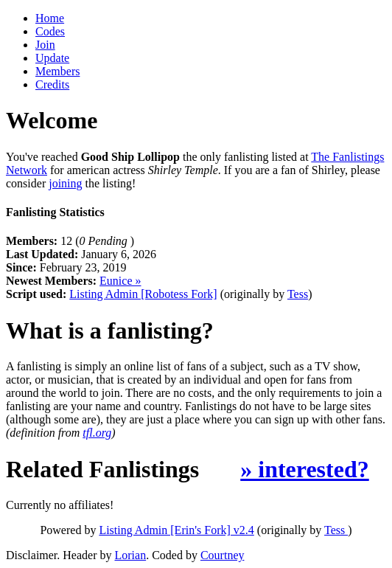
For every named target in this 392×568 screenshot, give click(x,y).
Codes (50, 31)
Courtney (223, 555)
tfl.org (97, 433)
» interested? (304, 469)
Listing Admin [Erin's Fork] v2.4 (176, 530)
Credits (52, 84)
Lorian (131, 555)
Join (45, 45)
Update (52, 58)
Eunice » (120, 281)
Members (57, 71)
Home (50, 18)
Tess (298, 294)
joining (65, 183)
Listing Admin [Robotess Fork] (143, 294)
